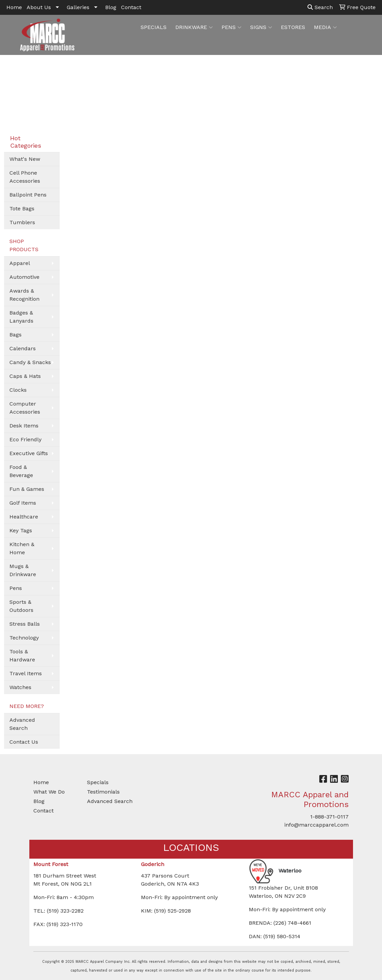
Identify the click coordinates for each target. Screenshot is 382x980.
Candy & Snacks (30, 362)
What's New (25, 159)
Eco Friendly (25, 439)
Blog (111, 7)
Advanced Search (22, 724)
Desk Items (24, 426)
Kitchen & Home (22, 548)
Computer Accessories (25, 408)
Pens (16, 588)
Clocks (18, 390)
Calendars (23, 348)
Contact (131, 7)
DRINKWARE (194, 27)
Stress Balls (25, 624)
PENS (231, 27)
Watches (20, 687)
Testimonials (103, 792)
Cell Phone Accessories (25, 177)
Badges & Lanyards (21, 317)
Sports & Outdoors (21, 606)
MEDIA (325, 27)
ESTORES (293, 27)
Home (14, 7)
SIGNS (261, 27)
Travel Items (26, 673)
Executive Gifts (29, 453)
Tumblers (22, 222)
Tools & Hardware (22, 656)
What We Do (49, 792)
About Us (39, 7)
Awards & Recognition (24, 295)
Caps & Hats (25, 376)
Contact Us (24, 742)
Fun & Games (27, 489)
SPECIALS (154, 27)
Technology (24, 638)
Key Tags (21, 530)
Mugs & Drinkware (23, 570)
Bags (16, 335)
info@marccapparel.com (316, 825)
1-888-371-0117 (329, 817)
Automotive (24, 277)
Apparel (20, 263)
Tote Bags (22, 209)
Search (320, 7)
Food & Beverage (21, 471)
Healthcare (24, 517)
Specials (98, 782)
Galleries (78, 7)
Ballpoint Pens (28, 195)
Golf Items (23, 503)
